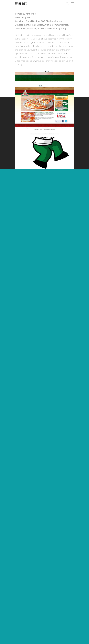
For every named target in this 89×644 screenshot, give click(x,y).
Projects (19, 582)
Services (19, 586)
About (18, 591)
